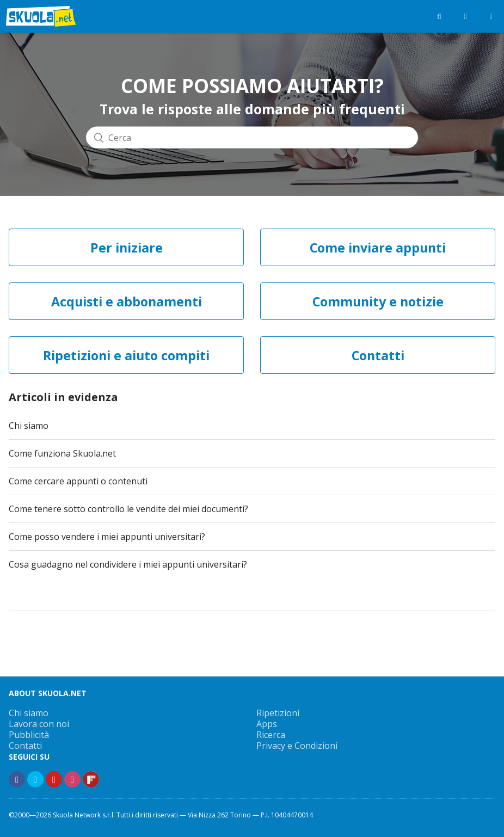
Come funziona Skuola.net (62, 453)
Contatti (25, 746)
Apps (267, 724)
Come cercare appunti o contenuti (78, 481)
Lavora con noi (39, 724)
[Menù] (491, 16)
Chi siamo (29, 426)
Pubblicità (29, 735)
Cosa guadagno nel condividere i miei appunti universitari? (128, 564)
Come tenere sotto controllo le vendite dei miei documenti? (128, 509)
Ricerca (271, 735)
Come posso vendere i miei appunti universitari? (107, 537)
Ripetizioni (278, 713)
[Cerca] (252, 138)
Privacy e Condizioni (297, 746)
